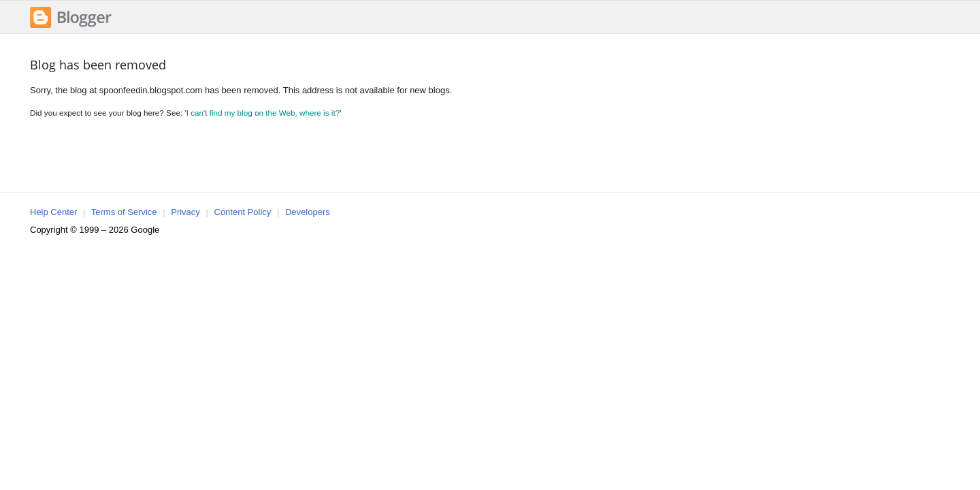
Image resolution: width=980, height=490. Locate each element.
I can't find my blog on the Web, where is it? (263, 113)
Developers (308, 212)
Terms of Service (124, 212)
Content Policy (243, 212)
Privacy (185, 212)
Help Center (53, 212)
